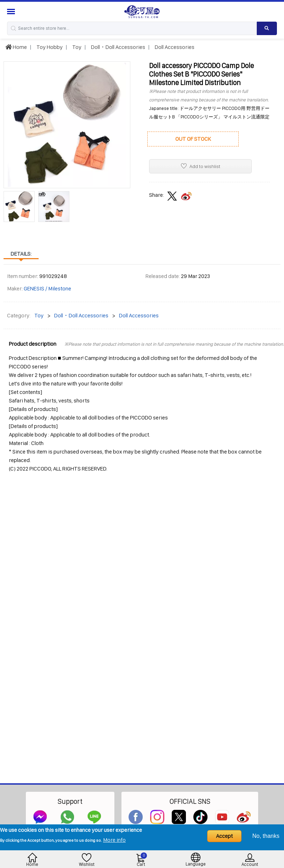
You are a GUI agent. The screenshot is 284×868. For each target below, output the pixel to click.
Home (16, 47)
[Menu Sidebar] (12, 12)
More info (114, 840)
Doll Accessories (174, 47)
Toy (76, 47)
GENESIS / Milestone (47, 288)
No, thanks (266, 836)
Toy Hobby (49, 47)
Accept (224, 836)
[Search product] (267, 28)
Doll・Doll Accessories (118, 47)
